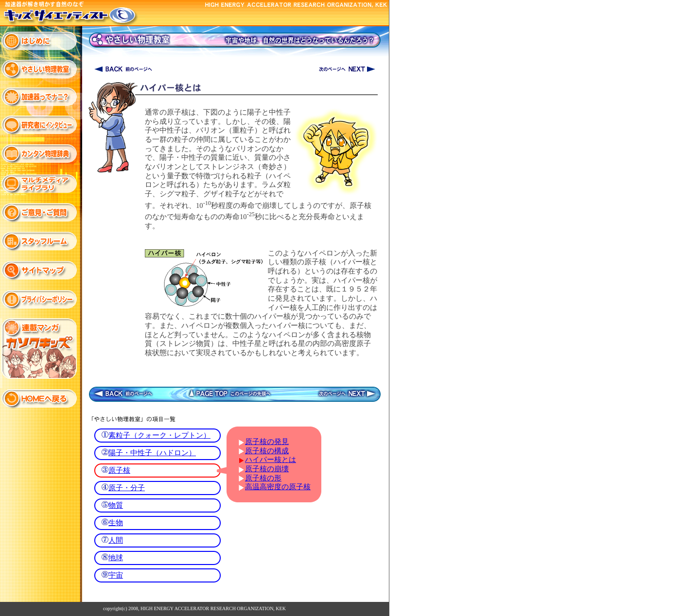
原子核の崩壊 (267, 469)
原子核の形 (263, 478)
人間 (116, 540)
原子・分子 (127, 488)
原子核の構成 (267, 451)
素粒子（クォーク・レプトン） (159, 435)
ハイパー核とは (271, 460)
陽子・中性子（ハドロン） (152, 453)
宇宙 (116, 575)
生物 (116, 523)
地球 (116, 558)
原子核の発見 (267, 442)
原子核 (119, 470)
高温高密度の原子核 (278, 487)
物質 (116, 505)
